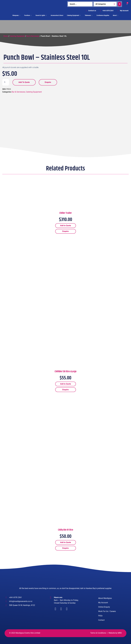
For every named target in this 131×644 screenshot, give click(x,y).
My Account (103, 603)
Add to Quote (24, 82)
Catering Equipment (17, 36)
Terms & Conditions (98, 633)
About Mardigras (105, 598)
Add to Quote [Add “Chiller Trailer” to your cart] (66, 226)
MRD (120, 633)
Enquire (48, 82)
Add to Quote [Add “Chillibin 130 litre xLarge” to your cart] (66, 384)
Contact (101, 620)
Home (6, 36)
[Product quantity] (6, 82)
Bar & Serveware (33, 36)
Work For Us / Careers (107, 611)
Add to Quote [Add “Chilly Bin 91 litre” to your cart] (66, 542)
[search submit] (120, 4)
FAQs (100, 616)
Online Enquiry (104, 607)
